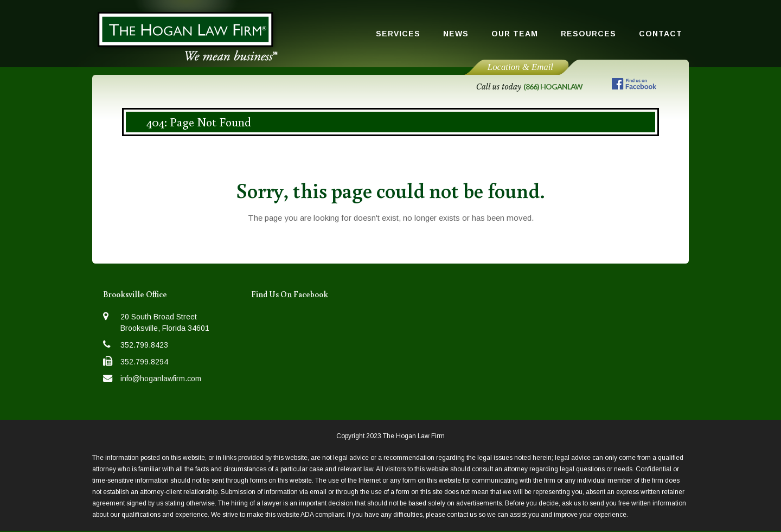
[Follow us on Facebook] (634, 86)
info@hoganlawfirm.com (161, 379)
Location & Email (520, 67)
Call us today (529, 87)
